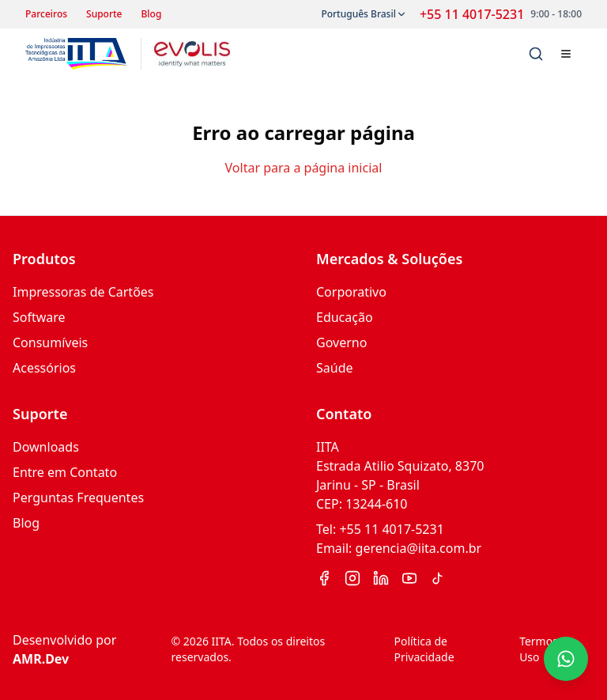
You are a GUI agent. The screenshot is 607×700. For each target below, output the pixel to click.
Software (39, 317)
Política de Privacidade (424, 649)
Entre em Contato (65, 472)
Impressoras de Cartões (83, 292)
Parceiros (46, 14)
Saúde (335, 368)
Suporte (104, 14)
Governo (341, 342)
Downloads (46, 447)
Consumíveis (50, 342)
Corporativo (351, 292)
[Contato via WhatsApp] (566, 659)
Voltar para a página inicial (304, 168)
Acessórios (44, 368)
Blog (152, 14)
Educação (345, 317)
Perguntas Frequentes (78, 498)
